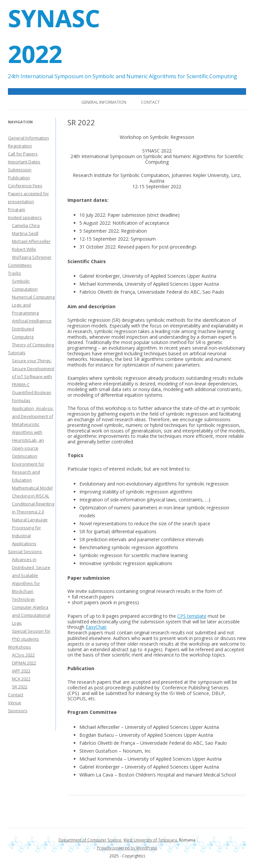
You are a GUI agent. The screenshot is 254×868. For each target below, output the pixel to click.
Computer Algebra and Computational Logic (31, 615)
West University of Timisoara (150, 840)
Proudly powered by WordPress (127, 848)
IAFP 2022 (21, 671)
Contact (150, 102)
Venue (15, 703)
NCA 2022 (21, 679)
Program (17, 209)
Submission (20, 170)
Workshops (20, 647)
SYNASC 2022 (54, 36)
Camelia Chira (26, 225)
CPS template (192, 616)
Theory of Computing (33, 345)
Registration (20, 146)
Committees (20, 265)
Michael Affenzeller (31, 241)
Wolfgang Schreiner (32, 257)
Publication (19, 178)
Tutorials (17, 353)
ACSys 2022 (23, 655)
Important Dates (24, 162)
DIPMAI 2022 (24, 663)
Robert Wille (24, 249)
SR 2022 (20, 687)
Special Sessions (25, 551)
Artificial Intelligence (32, 321)
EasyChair (96, 627)
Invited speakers (25, 217)
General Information (104, 102)
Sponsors (18, 711)
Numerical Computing (33, 297)
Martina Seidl (25, 233)
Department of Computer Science (90, 840)
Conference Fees (25, 186)
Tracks (15, 273)
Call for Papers (23, 154)
